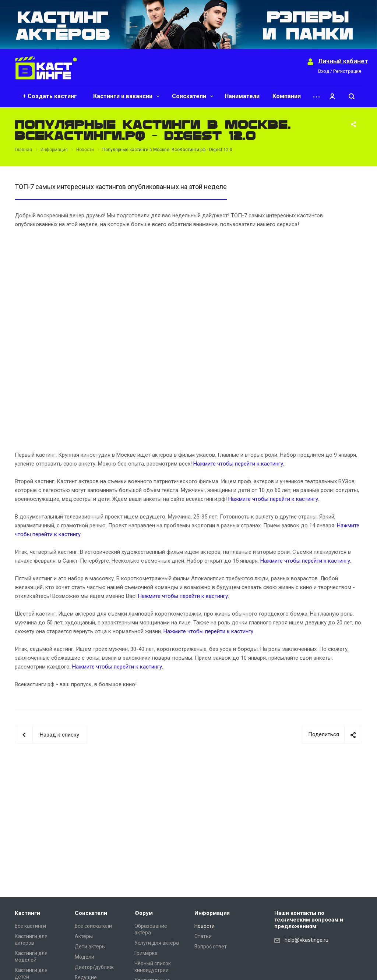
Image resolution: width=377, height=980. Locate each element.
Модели (84, 957)
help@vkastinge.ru (306, 940)
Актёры (84, 936)
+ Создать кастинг (50, 96)
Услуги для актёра (157, 943)
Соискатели (193, 96)
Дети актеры (90, 947)
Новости (205, 926)
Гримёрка (146, 953)
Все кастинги (30, 926)
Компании (287, 96)
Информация (212, 913)
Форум (144, 913)
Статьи (203, 936)
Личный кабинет (343, 61)
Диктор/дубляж (94, 967)
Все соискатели (93, 926)
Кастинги (27, 913)
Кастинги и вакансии (126, 96)
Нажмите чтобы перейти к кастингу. (239, 464)
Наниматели (242, 96)
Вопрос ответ (211, 947)
